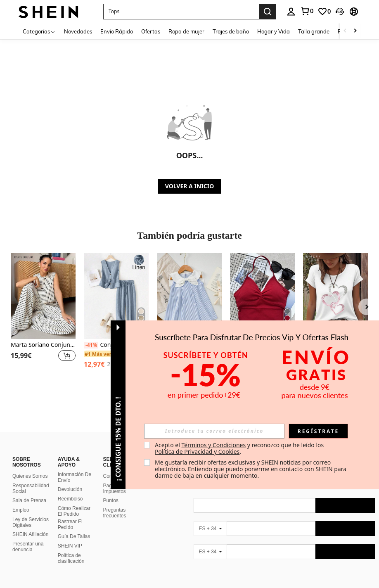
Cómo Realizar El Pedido (74, 501)
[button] (181, 12)
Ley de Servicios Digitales (31, 512)
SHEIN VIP (70, 536)
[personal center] (291, 12)
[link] (307, 11)
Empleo (21, 500)
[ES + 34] (210, 519)
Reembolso (70, 489)
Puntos (111, 491)
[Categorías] (39, 31)
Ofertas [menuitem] (151, 31)
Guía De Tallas (74, 526)
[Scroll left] (345, 31)
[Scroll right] (355, 31)
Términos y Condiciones (213, 445)
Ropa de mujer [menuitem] (186, 31)
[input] (214, 431)
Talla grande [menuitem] (314, 31)
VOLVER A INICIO (189, 186)
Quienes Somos (30, 466)
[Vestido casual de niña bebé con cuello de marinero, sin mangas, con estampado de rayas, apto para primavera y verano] (189, 296)
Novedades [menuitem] (78, 31)
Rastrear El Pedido (70, 514)
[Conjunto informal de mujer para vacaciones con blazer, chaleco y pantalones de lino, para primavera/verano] (116, 296)
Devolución (70, 479)
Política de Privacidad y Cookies (197, 452)
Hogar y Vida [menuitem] (274, 31)
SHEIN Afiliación (30, 524)
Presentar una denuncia (28, 537)
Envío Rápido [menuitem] (117, 31)
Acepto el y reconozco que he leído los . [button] (240, 448)
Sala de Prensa (29, 491)
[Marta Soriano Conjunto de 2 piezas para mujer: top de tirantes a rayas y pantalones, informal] (43, 296)
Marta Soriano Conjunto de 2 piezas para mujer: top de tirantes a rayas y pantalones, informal (43, 345)
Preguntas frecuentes (115, 503)
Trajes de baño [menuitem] (231, 31)
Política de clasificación (71, 548)
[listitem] (43, 316)
